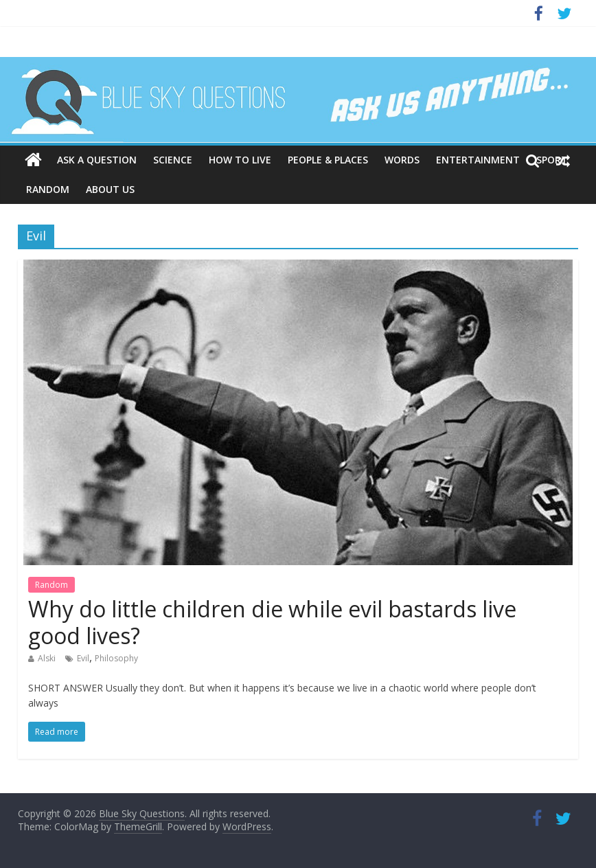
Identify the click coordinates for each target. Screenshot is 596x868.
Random (48, 189)
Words (402, 160)
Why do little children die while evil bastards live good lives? (272, 622)
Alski (47, 658)
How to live (240, 160)
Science (173, 160)
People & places (328, 160)
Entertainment (478, 160)
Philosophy (116, 658)
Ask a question (97, 160)
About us (110, 189)
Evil (83, 658)
